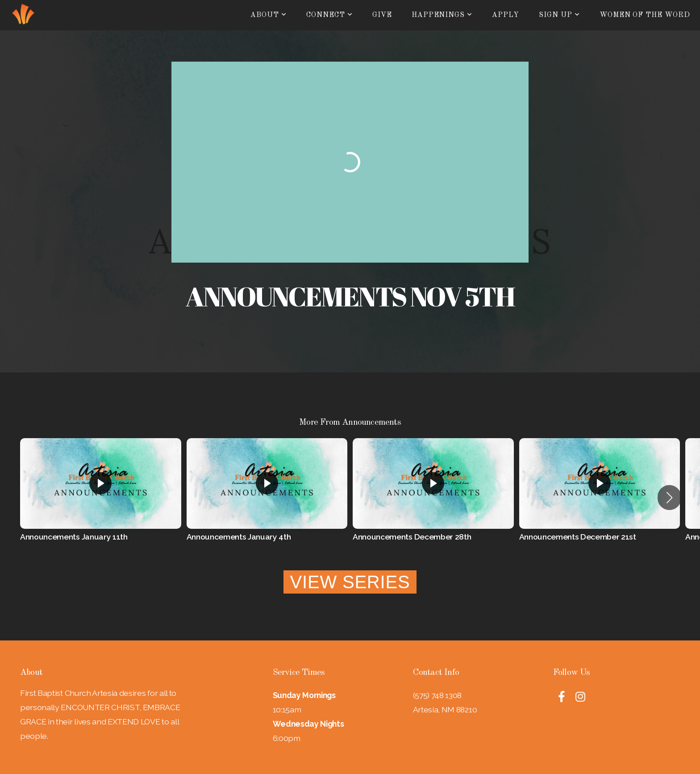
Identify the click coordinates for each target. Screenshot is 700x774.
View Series (350, 582)
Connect (329, 15)
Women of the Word (645, 15)
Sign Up (559, 15)
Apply (506, 15)
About (269, 15)
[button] (669, 498)
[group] (101, 498)
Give (382, 15)
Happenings (442, 15)
